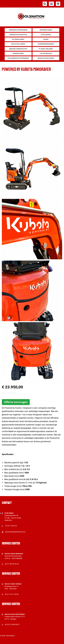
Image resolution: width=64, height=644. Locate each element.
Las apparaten (46, 53)
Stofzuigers (46, 35)
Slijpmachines (18, 39)
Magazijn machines (46, 58)
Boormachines (46, 30)
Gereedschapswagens (18, 30)
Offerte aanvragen (16, 402)
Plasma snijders (46, 49)
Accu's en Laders (18, 44)
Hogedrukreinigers (46, 44)
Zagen (46, 39)
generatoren (18, 53)
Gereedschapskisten (18, 35)
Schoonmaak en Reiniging (18, 58)
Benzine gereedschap (18, 49)
